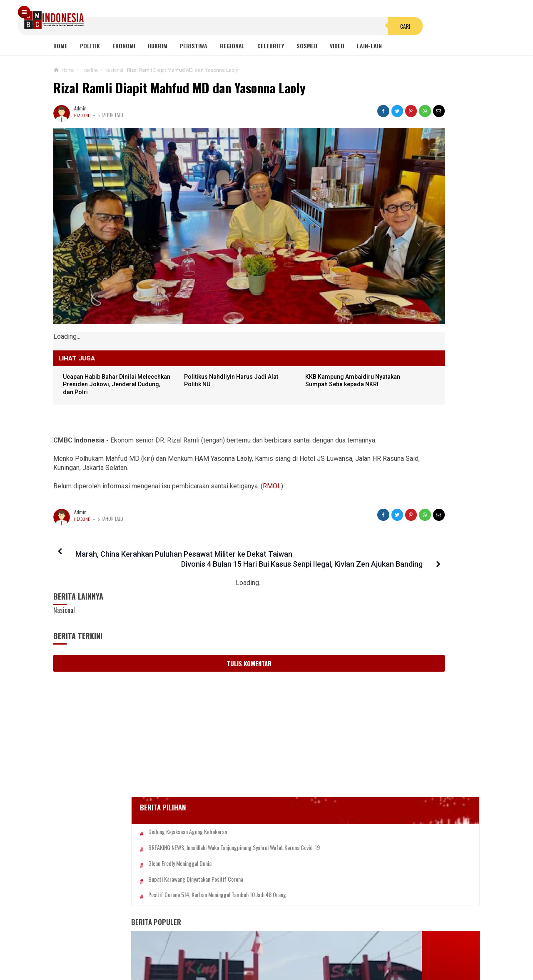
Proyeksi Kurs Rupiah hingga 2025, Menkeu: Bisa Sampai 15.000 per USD (409, 737)
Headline (83, 115)
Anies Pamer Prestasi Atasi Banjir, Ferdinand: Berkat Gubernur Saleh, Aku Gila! (409, 496)
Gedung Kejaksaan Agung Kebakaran (411, 217)
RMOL (272, 446)
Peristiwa (194, 46)
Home (60, 46)
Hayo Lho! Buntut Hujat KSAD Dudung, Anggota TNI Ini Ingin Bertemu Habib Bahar (403, 697)
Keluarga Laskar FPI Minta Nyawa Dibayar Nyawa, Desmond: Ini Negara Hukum (411, 536)
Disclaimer (355, 946)
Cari (317, 18)
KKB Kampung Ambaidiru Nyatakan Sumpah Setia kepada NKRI (288, 336)
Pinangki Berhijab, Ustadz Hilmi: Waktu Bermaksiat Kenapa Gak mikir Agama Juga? (406, 657)
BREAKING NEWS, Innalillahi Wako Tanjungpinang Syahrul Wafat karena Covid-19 (419, 240)
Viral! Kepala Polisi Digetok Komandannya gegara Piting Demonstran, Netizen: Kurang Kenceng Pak (419, 576)
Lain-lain (369, 46)
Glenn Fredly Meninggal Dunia (403, 263)
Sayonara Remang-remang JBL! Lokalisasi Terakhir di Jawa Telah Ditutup (427, 417)
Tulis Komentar (199, 633)
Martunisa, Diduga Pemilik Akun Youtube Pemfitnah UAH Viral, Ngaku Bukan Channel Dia (410, 778)
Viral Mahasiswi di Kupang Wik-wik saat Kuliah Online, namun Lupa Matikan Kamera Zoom (408, 456)
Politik (90, 46)
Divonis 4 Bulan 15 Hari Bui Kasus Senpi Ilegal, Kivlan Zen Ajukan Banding (273, 524)
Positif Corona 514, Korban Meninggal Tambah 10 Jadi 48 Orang (413, 298)
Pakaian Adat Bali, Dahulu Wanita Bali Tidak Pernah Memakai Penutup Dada (407, 617)
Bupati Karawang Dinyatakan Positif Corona (419, 279)
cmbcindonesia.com (265, 959)
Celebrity (271, 46)
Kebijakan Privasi (305, 946)
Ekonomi (124, 46)
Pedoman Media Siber (241, 946)
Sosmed (307, 46)
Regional (232, 46)
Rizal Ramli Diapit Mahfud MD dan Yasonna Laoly (179, 88)
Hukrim (158, 46)
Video (337, 46)
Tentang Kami (183, 946)
